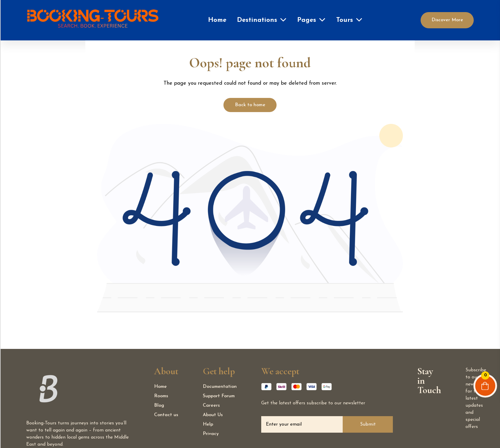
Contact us (166, 415)
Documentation (220, 387)
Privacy (211, 434)
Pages (307, 20)
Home (217, 20)
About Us (213, 415)
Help (208, 424)
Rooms (161, 396)
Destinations (257, 20)
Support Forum (219, 396)
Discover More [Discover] (447, 20)
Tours (345, 20)
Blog (159, 406)
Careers (211, 406)
